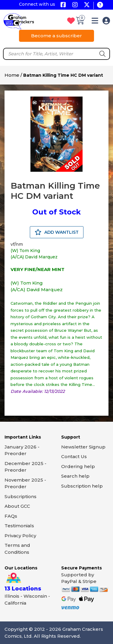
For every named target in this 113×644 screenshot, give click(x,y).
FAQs (11, 516)
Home (12, 75)
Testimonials (19, 526)
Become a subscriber (56, 36)
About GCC (17, 506)
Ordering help (78, 466)
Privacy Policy (20, 536)
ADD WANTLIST (57, 232)
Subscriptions (20, 496)
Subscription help (82, 486)
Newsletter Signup (83, 447)
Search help (75, 476)
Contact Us (74, 456)
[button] (95, 22)
